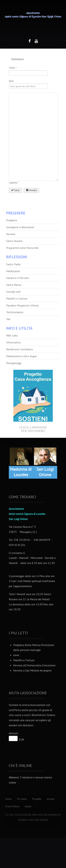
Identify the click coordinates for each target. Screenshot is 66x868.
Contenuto (17, 59)
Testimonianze (15, 312)
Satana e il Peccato (18, 278)
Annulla (31, 190)
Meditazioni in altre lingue (21, 356)
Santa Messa (14, 285)
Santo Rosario (14, 241)
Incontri (51, 799)
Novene (11, 234)
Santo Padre (13, 264)
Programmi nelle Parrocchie (22, 248)
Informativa (13, 342)
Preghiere (12, 220)
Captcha (14, 183)
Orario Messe (12, 806)
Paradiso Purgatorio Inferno (23, 305)
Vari (8, 319)
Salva (15, 190)
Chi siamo (22, 799)
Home (8, 799)
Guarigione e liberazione (20, 227)
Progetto (37, 799)
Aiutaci (28, 806)
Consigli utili (13, 292)
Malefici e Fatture (17, 299)
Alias (11, 81)
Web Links (12, 335)
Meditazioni (13, 271)
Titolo (13, 68)
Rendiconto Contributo (20, 349)
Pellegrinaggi (14, 363)
